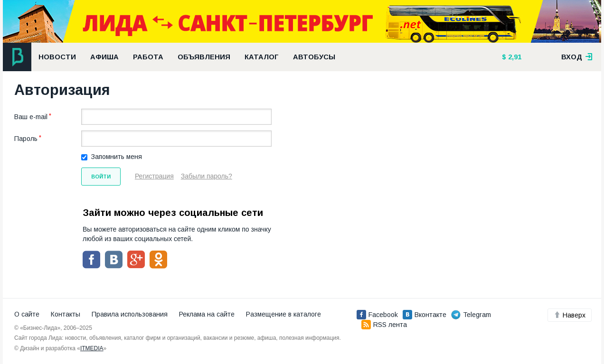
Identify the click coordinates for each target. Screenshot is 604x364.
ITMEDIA (92, 348)
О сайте (27, 314)
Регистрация (154, 176)
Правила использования (130, 314)
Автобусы (314, 57)
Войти (101, 177)
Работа (148, 57)
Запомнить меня (117, 157)
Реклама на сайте (207, 314)
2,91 (514, 57)
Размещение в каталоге (283, 314)
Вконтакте (425, 315)
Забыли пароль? (207, 176)
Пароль (26, 139)
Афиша (104, 57)
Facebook (377, 315)
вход (577, 57)
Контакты (66, 314)
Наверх (570, 315)
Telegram (471, 315)
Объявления (204, 57)
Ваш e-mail (31, 117)
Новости (57, 57)
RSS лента (384, 325)
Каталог (262, 57)
